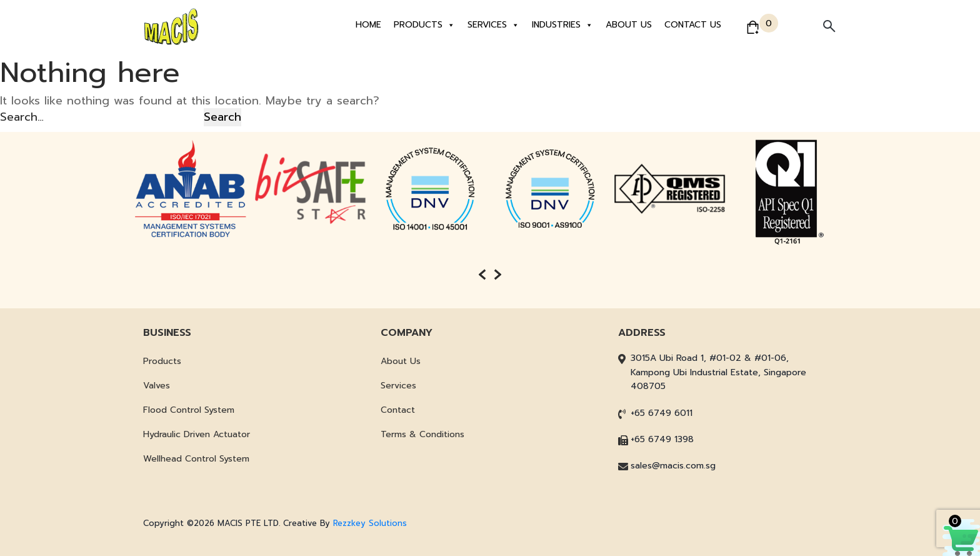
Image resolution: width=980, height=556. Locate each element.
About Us (629, 25)
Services (493, 25)
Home (368, 25)
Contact (398, 410)
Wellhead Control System (196, 459)
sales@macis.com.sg (673, 466)
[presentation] (482, 275)
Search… (22, 117)
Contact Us (693, 25)
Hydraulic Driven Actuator (197, 434)
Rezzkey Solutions (370, 523)
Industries (562, 25)
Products (424, 25)
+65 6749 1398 (662, 439)
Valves (157, 386)
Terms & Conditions (422, 434)
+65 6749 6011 (662, 413)
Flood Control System (189, 410)
